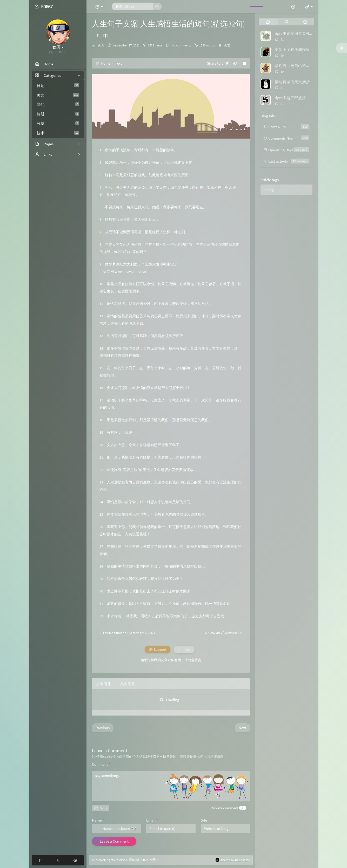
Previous (103, 728)
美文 (58, 95)
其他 (58, 104)
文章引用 (104, 684)
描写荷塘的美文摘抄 (292, 82)
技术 (58, 133)
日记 (58, 86)
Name (98, 820)
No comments (181, 45)
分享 (58, 123)
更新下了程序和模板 (292, 49)
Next (242, 728)
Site (204, 820)
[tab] (268, 22)
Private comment (225, 808)
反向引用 (128, 684)
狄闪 (101, 45)
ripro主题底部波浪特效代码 (298, 98)
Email (152, 820)
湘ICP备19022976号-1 (144, 860)
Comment (101, 764)
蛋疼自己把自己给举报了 (296, 66)
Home (103, 63)
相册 (58, 114)
